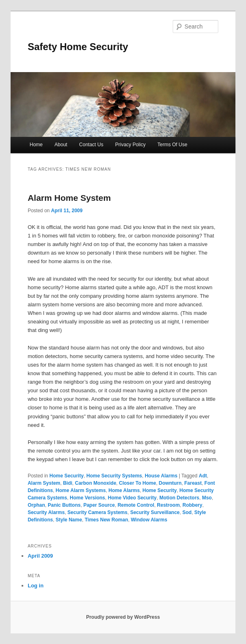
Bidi (68, 483)
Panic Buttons (64, 505)
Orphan (36, 505)
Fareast (193, 483)
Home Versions (87, 498)
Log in (36, 586)
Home (36, 145)
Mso (207, 498)
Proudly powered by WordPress (123, 617)
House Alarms (161, 476)
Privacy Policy (131, 145)
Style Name (69, 520)
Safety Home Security (78, 47)
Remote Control (136, 505)
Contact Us (91, 145)
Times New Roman (106, 520)
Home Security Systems (114, 476)
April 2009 (40, 556)
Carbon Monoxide (96, 483)
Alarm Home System (69, 198)
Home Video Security (132, 498)
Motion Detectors (179, 498)
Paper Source (99, 505)
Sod (187, 512)
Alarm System (44, 483)
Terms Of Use (172, 145)
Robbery (192, 505)
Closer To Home (137, 483)
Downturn (170, 483)
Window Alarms (149, 520)
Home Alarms (124, 490)
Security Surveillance (155, 512)
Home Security (66, 476)
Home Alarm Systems (81, 490)
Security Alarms (46, 512)
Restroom (168, 505)
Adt (203, 476)
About (61, 145)
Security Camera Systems (98, 512)
